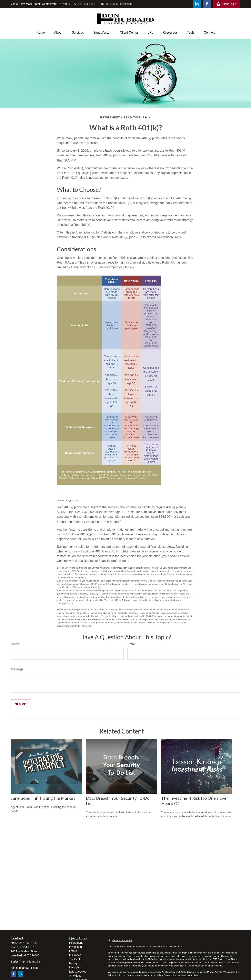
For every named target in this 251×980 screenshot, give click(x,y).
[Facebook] (207, 4)
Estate (73, 951)
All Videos (75, 976)
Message (17, 669)
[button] (41, 33)
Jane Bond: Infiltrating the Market (43, 798)
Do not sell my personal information (181, 975)
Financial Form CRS (122, 940)
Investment (76, 947)
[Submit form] (21, 704)
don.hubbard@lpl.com (117, 4)
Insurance (75, 955)
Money (73, 963)
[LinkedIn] (197, 4)
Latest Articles (78, 972)
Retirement (76, 943)
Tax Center (76, 959)
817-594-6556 (85, 4)
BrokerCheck (176, 947)
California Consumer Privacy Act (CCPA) (206, 972)
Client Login (226, 4)
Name (15, 644)
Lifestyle (74, 967)
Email (131, 644)
